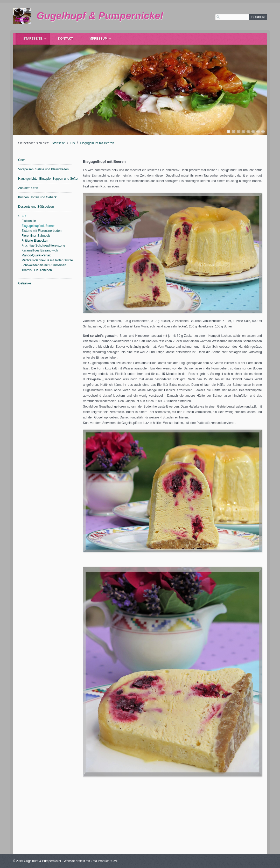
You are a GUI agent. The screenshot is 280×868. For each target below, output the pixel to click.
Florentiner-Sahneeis (36, 236)
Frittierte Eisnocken (35, 241)
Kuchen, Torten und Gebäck (37, 197)
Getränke (24, 283)
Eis (73, 143)
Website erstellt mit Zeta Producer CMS (91, 861)
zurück (8, 89)
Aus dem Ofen (28, 188)
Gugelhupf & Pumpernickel (100, 16)
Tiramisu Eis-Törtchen (37, 270)
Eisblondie (29, 221)
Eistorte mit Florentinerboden (41, 231)
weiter (272, 89)
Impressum (98, 39)
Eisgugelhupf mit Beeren (97, 143)
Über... (23, 160)
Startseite (33, 39)
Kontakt (66, 39)
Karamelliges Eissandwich (40, 250)
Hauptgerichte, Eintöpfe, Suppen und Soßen (45, 179)
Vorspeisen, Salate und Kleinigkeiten (43, 169)
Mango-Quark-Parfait (36, 255)
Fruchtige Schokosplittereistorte (43, 246)
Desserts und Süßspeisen (36, 207)
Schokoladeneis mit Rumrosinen (44, 265)
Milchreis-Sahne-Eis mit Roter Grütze (47, 260)
